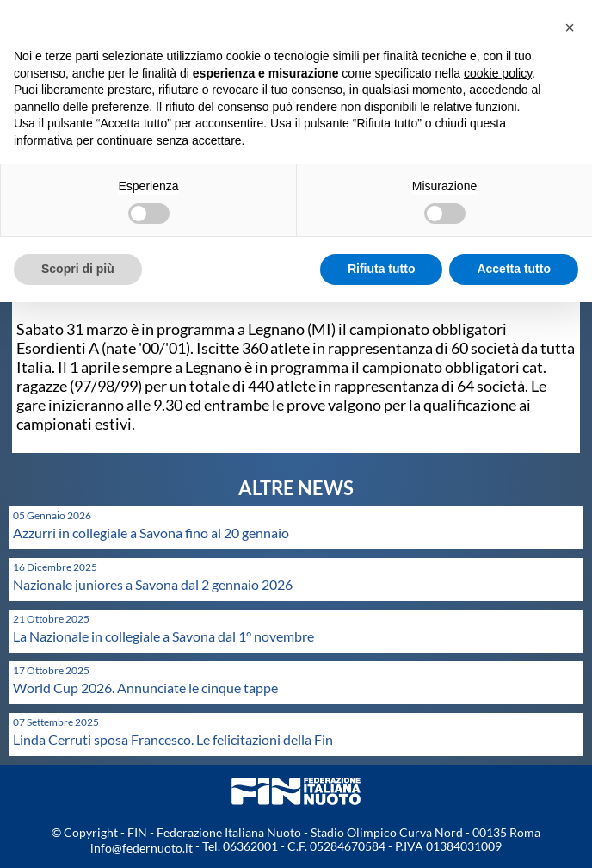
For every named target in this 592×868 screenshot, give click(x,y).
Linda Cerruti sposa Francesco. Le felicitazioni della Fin (173, 739)
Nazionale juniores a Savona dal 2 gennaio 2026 (153, 584)
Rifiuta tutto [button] (382, 269)
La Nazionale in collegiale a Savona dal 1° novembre (163, 636)
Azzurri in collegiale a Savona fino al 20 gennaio (151, 533)
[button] (570, 28)
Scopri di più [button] (78, 269)
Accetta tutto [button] (514, 269)
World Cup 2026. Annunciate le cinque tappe (145, 688)
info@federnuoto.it (142, 848)
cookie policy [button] (498, 73)
